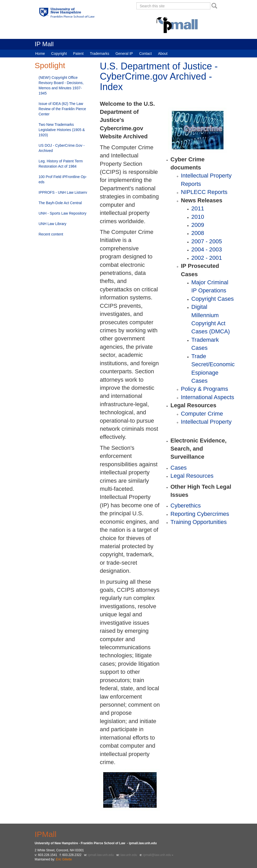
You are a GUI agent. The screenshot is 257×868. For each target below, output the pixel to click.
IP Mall (44, 44)
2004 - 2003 (207, 249)
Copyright (59, 54)
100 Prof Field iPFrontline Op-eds (63, 179)
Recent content (51, 234)
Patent (78, 54)
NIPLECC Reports (204, 192)
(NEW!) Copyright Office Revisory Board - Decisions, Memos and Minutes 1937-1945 (61, 85)
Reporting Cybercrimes (200, 514)
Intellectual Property (206, 422)
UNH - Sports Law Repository (63, 213)
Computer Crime (202, 414)
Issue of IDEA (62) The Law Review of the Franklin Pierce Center (62, 109)
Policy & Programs (204, 389)
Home (40, 54)
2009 (198, 225)
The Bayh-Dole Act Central (60, 203)
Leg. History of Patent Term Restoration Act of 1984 (61, 164)
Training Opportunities (199, 522)
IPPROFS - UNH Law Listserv (63, 192)
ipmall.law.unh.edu (101, 855)
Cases (179, 468)
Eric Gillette (64, 859)
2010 (198, 217)
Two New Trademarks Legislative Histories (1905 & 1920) (62, 130)
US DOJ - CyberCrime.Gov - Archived (62, 148)
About (163, 54)
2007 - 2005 (207, 241)
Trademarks (100, 54)
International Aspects (207, 397)
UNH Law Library (53, 224)
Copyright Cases (213, 299)
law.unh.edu (129, 855)
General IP (124, 54)
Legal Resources (192, 476)
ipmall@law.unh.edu (157, 855)
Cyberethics (186, 506)
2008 (198, 233)
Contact (145, 54)
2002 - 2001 (207, 258)
